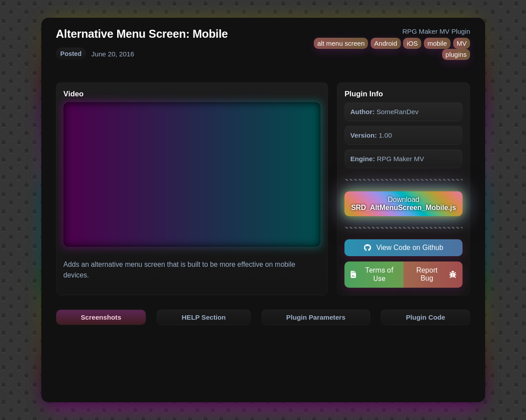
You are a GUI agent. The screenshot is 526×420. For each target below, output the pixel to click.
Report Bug (437, 274)
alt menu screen (341, 43)
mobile (437, 43)
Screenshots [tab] (101, 317)
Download (404, 204)
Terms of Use (372, 274)
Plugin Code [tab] (425, 317)
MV (462, 43)
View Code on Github (404, 248)
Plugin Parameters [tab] (316, 317)
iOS (412, 43)
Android (386, 43)
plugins (456, 54)
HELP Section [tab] (204, 317)
